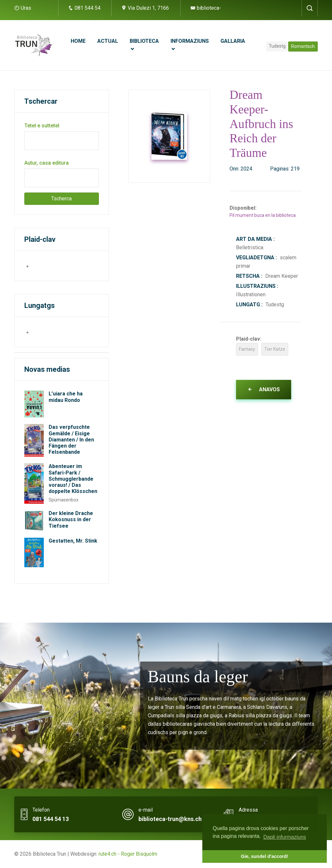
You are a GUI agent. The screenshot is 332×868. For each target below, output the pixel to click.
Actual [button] (108, 41)
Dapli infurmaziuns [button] (285, 837)
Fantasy (247, 349)
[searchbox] (57, 265)
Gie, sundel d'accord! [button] (265, 856)
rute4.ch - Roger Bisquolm (128, 854)
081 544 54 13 (51, 819)
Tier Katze (275, 349)
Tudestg (277, 46)
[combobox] (57, 266)
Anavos (264, 389)
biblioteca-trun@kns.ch (170, 819)
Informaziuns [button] (190, 41)
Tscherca (61, 199)
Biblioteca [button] (144, 41)
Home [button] (78, 41)
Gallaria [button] (233, 41)
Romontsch (303, 46)
